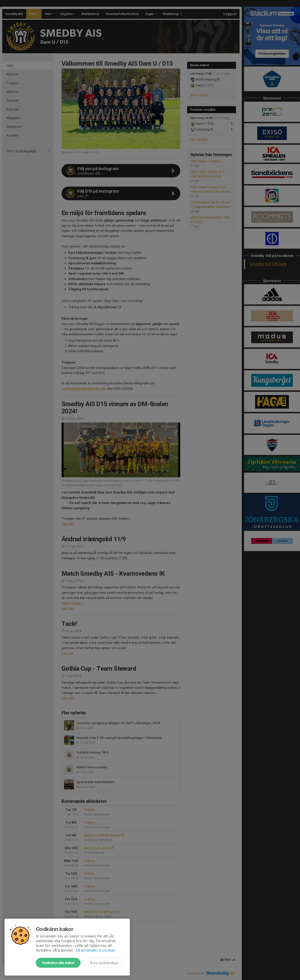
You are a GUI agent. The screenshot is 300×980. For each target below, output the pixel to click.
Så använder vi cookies (95, 950)
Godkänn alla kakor (58, 963)
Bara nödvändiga (104, 963)
